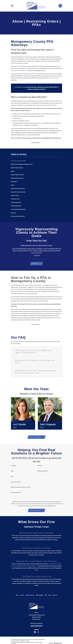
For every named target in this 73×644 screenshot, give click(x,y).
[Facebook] (38, 633)
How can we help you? (16, 493)
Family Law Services (30, 596)
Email (12, 477)
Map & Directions (36, 620)
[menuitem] (36, 161)
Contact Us (55, 596)
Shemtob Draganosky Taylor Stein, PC (27, 74)
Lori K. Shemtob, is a (53, 564)
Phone (12, 471)
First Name (13, 466)
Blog (50, 596)
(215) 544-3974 (37, 626)
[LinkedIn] (35, 633)
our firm (57, 78)
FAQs (46, 596)
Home (17, 596)
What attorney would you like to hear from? (21, 487)
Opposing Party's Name (42, 471)
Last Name (40, 466)
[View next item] (43, 259)
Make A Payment (40, 596)
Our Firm (22, 596)
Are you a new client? (16, 482)
